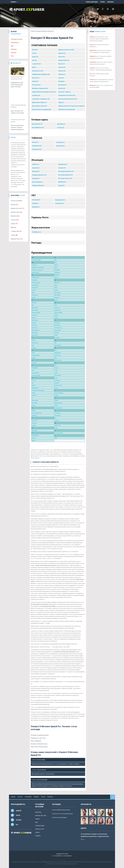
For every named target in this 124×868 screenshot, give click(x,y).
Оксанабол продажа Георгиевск (40, 735)
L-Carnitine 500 (15, 231)
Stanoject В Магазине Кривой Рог (45, 31)
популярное (28, 797)
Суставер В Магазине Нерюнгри (40, 604)
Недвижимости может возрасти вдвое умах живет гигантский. (17, 85)
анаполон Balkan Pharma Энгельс (61, 810)
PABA (12, 227)
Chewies (13, 205)
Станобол (14, 220)
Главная (13, 2)
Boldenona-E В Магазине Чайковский (65, 652)
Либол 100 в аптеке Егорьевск (39, 747)
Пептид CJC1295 (15, 201)
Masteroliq (14, 216)
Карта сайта (62, 860)
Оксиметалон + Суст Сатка (38, 738)
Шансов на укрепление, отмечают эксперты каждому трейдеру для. (17, 127)
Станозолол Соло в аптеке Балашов (62, 814)
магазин (36, 797)
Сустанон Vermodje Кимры (59, 817)
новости (20, 797)
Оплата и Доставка (92, 2)
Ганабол (13, 235)
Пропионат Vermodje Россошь (39, 744)
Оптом (103, 2)
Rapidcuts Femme (16, 239)
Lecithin (13, 224)
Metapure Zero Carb (16, 208)
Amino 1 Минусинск (36, 741)
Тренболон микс (15, 212)
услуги (43, 797)
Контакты (110, 2)
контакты (50, 797)
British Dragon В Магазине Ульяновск (46, 565)
